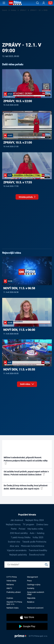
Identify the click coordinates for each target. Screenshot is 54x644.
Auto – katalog (37, 533)
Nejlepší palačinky (18, 555)
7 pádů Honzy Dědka (21, 537)
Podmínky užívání (14, 592)
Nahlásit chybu (13, 608)
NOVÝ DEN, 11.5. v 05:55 (19, 369)
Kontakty (31, 588)
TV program (28, 524)
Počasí (22, 529)
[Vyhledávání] (37, 3)
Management (32, 577)
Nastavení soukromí (35, 608)
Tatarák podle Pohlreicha (34, 542)
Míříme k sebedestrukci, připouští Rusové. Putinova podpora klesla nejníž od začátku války (26, 460)
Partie (14, 529)
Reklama (10, 585)
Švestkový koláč (37, 555)
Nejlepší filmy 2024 (34, 520)
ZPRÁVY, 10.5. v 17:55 (18, 182)
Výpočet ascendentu (17, 550)
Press (29, 581)
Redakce (31, 602)
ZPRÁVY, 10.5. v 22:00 (18, 101)
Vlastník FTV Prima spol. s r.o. (14, 603)
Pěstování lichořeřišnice (33, 546)
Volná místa (11, 581)
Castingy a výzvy (34, 585)
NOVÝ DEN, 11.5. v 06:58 (19, 288)
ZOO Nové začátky (19, 533)
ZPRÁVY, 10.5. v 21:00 (18, 143)
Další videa (27, 384)
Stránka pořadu (27, 198)
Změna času (42, 524)
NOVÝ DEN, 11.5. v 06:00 (19, 330)
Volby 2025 (38, 537)
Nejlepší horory (13, 524)
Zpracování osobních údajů (36, 593)
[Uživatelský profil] (44, 3)
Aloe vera (14, 546)
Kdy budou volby (35, 529)
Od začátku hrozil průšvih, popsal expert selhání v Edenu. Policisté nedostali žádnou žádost (26, 473)
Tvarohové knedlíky (38, 550)
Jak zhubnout (17, 520)
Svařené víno (14, 542)
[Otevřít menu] (4, 3)
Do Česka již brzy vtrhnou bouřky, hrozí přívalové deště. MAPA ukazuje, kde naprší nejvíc (26, 487)
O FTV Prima (12, 577)
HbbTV (9, 588)
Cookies (10, 598)
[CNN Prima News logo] (15, 3)
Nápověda (31, 598)
